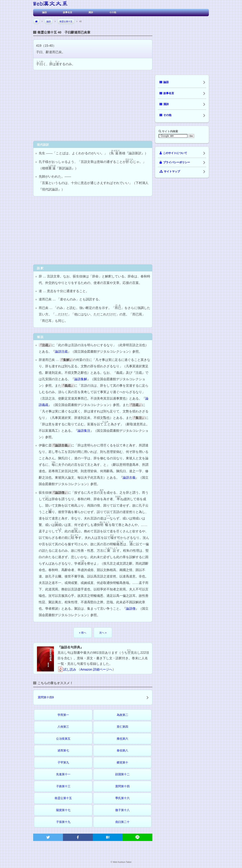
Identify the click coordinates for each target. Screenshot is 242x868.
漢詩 (91, 12)
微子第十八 (122, 810)
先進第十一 (63, 774)
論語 (44, 12)
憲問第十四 (122, 786)
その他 (113, 12)
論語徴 (131, 609)
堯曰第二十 (122, 822)
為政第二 (122, 715)
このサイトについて (173, 153)
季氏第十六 (122, 798)
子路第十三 (63, 786)
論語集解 (81, 379)
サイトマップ (170, 171)
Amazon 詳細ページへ (96, 669)
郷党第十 (122, 762)
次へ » (103, 633)
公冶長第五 (63, 739)
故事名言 (68, 12)
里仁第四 (122, 727)
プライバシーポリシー (175, 162)
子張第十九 (63, 822)
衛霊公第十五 (66, 21)
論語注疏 (61, 352)
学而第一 (63, 715)
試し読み (67, 669)
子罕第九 (63, 762)
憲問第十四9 (46, 697)
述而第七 (63, 750)
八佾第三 (63, 727)
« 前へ (83, 633)
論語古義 (129, 478)
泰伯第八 (122, 750)
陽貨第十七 (63, 810)
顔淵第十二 (122, 774)
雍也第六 (122, 739)
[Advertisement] (93, 105)
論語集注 (84, 431)
